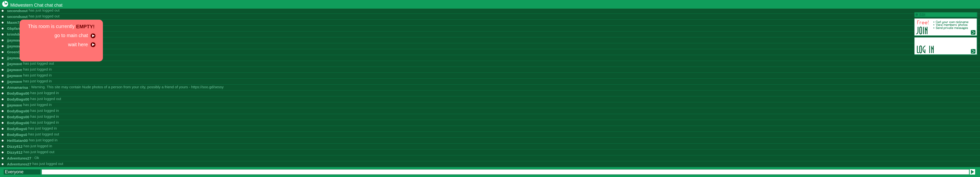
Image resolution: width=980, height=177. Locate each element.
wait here (82, 44)
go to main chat (75, 35)
